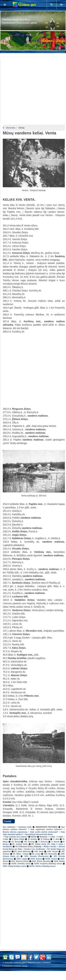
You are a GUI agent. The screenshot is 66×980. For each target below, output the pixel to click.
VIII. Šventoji (29, 842)
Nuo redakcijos (9, 827)
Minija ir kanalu (50, 847)
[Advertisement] (34, 55)
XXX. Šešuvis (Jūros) (20, 861)
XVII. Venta (39, 852)
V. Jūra (56, 839)
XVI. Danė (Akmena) (22, 852)
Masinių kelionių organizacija (15, 832)
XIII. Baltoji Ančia (39, 844)
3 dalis (5, 839)
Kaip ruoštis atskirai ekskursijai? (44, 832)
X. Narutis (56, 842)
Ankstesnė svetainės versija (16, 966)
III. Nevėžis (32, 839)
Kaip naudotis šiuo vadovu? (16, 837)
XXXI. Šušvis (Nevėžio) (41, 861)
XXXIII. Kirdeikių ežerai (21, 864)
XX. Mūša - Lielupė (21, 854)
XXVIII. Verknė (51, 859)
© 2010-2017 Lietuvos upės (14, 963)
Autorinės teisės (34, 963)
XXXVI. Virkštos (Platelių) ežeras (42, 866)
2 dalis (60, 837)
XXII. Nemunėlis (51, 854)
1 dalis (52, 837)
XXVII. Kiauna (36, 859)
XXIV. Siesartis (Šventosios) (36, 856)
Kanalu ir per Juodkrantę (34, 849)
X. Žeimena (43, 842)
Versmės (10, 128)
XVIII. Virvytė (52, 852)
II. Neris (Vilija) (18, 839)
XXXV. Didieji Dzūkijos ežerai (14, 866)
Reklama (47, 963)
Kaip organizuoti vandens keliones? (46, 829)
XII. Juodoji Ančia (20, 844)
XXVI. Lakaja (22, 859)
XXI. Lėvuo (36, 854)
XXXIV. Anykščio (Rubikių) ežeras (48, 864)
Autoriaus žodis (25, 827)
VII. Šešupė (16, 842)
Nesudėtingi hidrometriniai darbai (39, 834)
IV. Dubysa (45, 839)
